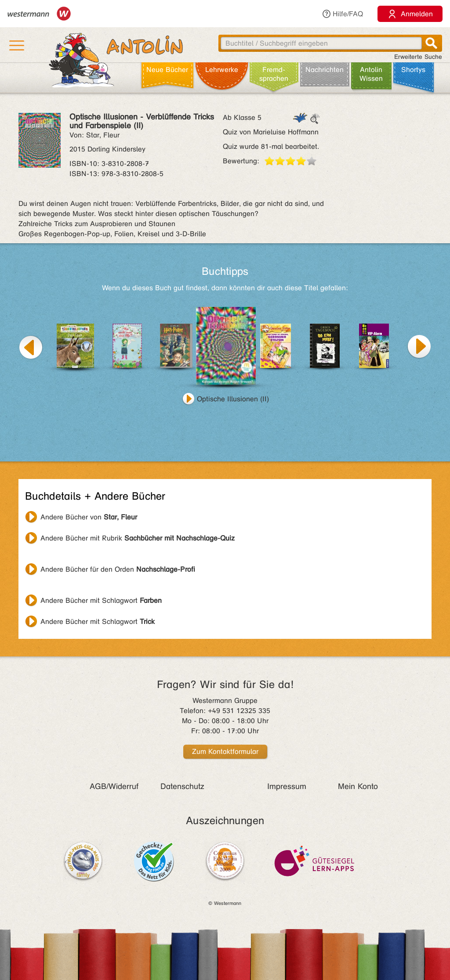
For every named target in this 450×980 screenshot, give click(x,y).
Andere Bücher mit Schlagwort (101, 600)
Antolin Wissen (371, 74)
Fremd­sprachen (274, 74)
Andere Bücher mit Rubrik (138, 538)
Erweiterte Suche (418, 57)
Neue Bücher (167, 70)
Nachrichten (325, 70)
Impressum (287, 786)
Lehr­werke (222, 70)
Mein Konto (358, 786)
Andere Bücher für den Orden (118, 569)
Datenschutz (182, 786)
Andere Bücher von (89, 517)
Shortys (413, 70)
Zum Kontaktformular (225, 751)
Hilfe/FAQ (342, 14)
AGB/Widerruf (114, 786)
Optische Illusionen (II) (233, 399)
